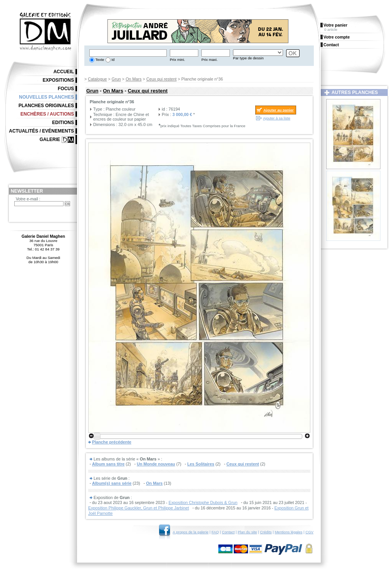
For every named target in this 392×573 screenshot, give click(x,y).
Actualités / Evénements (41, 131)
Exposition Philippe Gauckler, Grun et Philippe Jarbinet (139, 508)
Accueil (64, 72)
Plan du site (247, 532)
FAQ (215, 532)
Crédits (266, 532)
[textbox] (128, 53)
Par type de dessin (248, 58)
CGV (309, 532)
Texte (99, 60)
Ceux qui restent (162, 79)
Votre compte (337, 37)
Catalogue (97, 79)
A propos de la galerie (191, 532)
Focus (66, 89)
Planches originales (46, 106)
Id (113, 60)
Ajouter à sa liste (277, 118)
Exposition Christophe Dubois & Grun (203, 502)
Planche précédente (112, 442)
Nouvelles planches (46, 97)
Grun (116, 79)
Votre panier (335, 25)
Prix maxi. (209, 60)
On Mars (133, 79)
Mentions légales (288, 532)
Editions (63, 123)
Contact (228, 532)
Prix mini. (177, 60)
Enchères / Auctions (47, 114)
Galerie (50, 139)
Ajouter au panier (279, 110)
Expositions (58, 80)
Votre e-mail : (28, 199)
